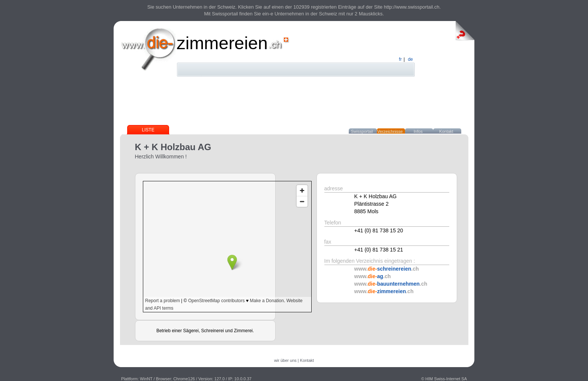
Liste (148, 130)
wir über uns (285, 360)
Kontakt (446, 131)
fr (400, 59)
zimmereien (222, 43)
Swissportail (362, 131)
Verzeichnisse (390, 131)
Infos (418, 131)
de (410, 59)
